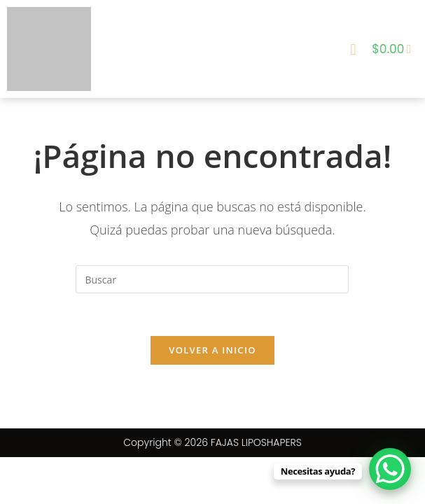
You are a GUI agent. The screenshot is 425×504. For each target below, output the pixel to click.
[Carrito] (391, 49)
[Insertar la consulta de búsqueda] (212, 279)
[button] (353, 49)
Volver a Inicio (212, 350)
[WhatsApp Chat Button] (390, 469)
